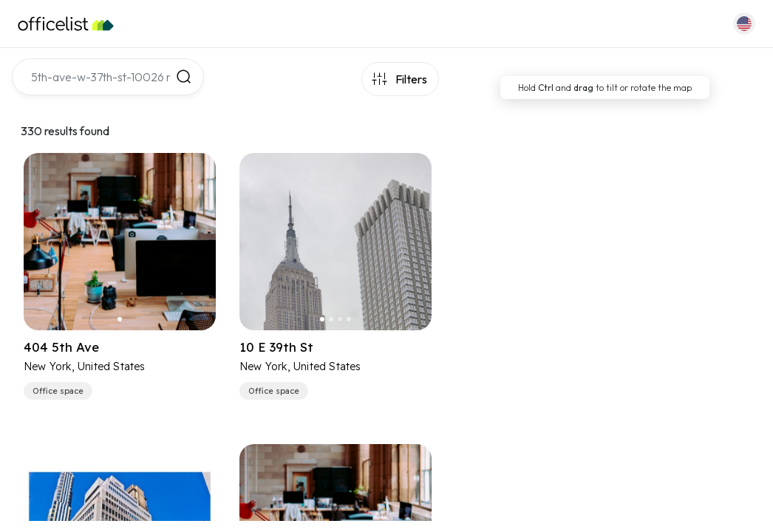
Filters (411, 79)
